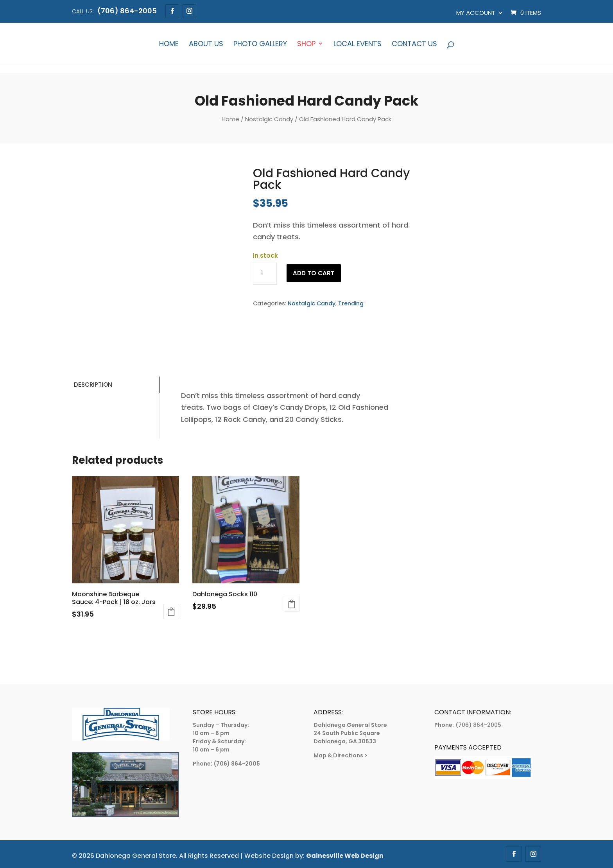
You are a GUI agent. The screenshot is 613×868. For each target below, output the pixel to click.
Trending (351, 303)
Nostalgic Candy (269, 119)
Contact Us (414, 44)
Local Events (358, 44)
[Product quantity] (265, 273)
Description (93, 385)
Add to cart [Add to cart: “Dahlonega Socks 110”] (292, 604)
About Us (206, 44)
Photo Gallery (260, 44)
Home (169, 44)
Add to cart (314, 273)
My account (476, 13)
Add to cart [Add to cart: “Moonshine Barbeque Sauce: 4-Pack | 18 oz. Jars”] (171, 612)
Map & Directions (338, 755)
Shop (306, 44)
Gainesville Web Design (345, 856)
